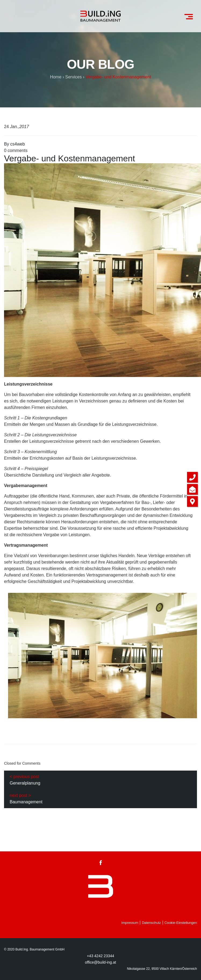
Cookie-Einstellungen (181, 923)
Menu (191, 14)
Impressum (130, 923)
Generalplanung (25, 783)
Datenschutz (151, 923)
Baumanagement (26, 802)
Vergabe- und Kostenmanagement (69, 158)
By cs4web (14, 144)
